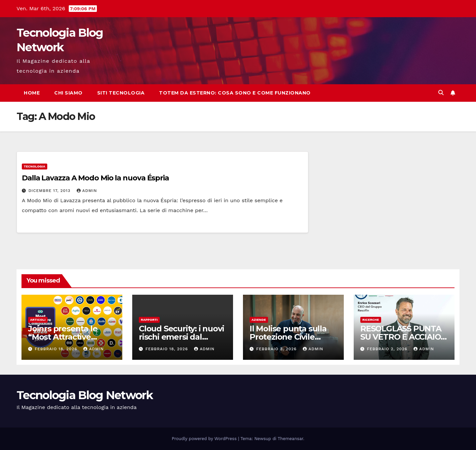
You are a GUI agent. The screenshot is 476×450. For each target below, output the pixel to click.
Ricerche (371, 320)
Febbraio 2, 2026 (388, 349)
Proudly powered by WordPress (205, 439)
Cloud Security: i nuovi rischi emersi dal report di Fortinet (181, 337)
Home (32, 93)
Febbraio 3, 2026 (277, 349)
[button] (441, 93)
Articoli (38, 320)
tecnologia (35, 166)
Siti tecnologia (121, 93)
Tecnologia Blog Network (85, 395)
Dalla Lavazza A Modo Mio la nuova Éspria (95, 178)
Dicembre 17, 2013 (50, 191)
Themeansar (290, 439)
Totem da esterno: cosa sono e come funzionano (235, 93)
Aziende (259, 320)
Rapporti (149, 320)
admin (87, 191)
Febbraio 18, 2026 (57, 349)
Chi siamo (68, 93)
